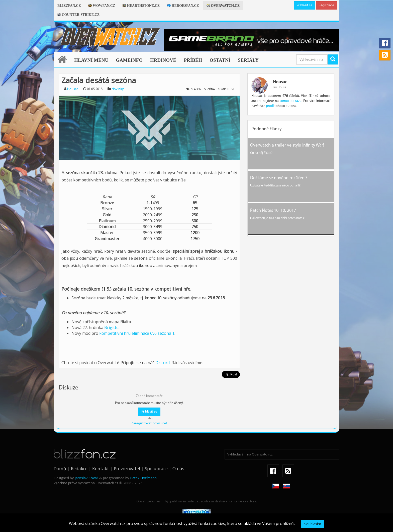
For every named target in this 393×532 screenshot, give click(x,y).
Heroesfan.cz (183, 6)
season (196, 89)
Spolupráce (156, 469)
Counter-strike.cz (78, 15)
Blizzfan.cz (69, 6)
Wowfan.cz (102, 6)
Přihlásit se (304, 5)
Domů (60, 469)
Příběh (193, 60)
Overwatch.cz (223, 6)
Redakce (79, 469)
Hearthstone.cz (141, 6)
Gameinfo (129, 60)
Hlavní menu (91, 60)
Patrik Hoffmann (143, 478)
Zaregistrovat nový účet (149, 423)
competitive (226, 89)
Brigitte (111, 327)
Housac (73, 89)
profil (270, 106)
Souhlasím (313, 524)
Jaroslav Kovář (86, 478)
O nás (178, 469)
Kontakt (101, 469)
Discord (163, 363)
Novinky (118, 89)
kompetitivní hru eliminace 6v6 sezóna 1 (137, 333)
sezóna (210, 89)
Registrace (326, 5)
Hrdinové (163, 60)
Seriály (248, 60)
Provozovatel (127, 469)
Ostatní (220, 60)
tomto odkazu (290, 101)
